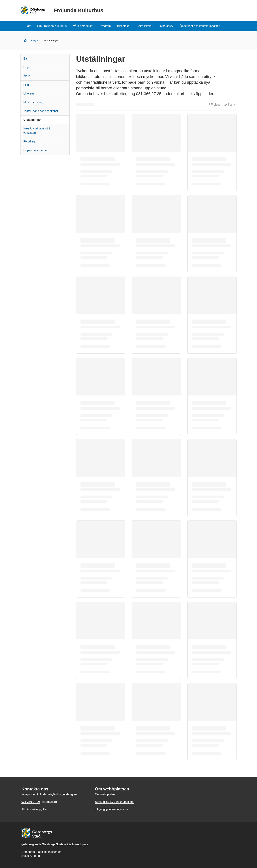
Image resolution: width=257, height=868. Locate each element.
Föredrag (29, 141)
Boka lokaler (145, 26)
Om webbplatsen (106, 794)
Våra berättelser (83, 26)
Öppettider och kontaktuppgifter (200, 26)
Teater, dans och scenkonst (41, 111)
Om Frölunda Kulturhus (52, 26)
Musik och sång (33, 102)
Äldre (27, 76)
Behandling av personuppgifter (114, 802)
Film (26, 85)
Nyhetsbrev (166, 26)
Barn (26, 59)
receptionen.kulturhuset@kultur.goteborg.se (49, 794)
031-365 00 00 (31, 856)
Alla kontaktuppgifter (34, 809)
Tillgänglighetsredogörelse (112, 809)
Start (28, 26)
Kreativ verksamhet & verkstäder (37, 131)
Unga (27, 67)
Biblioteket (124, 26)
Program (105, 26)
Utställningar (32, 120)
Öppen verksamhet (35, 150)
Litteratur (29, 94)
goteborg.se (30, 844)
